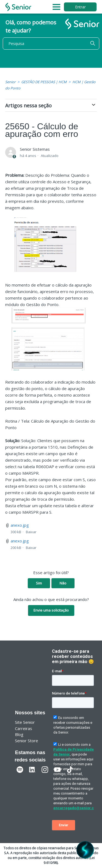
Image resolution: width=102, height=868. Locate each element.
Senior (10, 82)
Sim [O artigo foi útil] (39, 583)
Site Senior (25, 722)
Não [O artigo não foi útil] (63, 583)
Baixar (31, 532)
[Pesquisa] (51, 44)
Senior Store (27, 741)
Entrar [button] (80, 7)
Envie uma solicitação (51, 610)
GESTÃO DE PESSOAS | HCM (44, 82)
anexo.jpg (20, 525)
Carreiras (24, 728)
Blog (19, 734)
